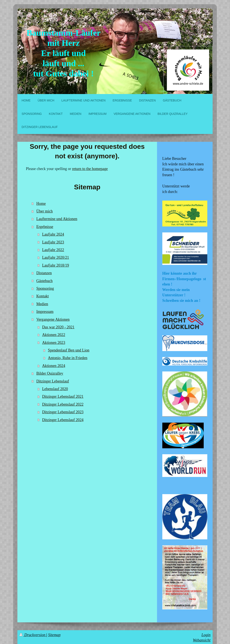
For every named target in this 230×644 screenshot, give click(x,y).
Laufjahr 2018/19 (55, 265)
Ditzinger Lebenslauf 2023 (63, 412)
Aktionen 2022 (54, 335)
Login (206, 635)
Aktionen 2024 (54, 366)
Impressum (45, 312)
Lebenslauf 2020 (55, 389)
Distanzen (44, 273)
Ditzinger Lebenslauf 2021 (63, 397)
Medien (42, 304)
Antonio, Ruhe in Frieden (68, 358)
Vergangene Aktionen (53, 319)
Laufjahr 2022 (53, 250)
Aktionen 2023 (54, 343)
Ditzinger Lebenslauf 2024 (63, 420)
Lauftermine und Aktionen (57, 219)
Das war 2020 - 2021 (58, 327)
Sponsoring (45, 288)
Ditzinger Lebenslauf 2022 (63, 404)
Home (41, 204)
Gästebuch (44, 281)
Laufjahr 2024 (53, 234)
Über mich (44, 211)
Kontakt (43, 296)
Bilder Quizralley (50, 373)
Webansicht (202, 640)
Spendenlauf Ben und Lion (69, 350)
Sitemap (54, 635)
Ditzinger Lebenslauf (53, 381)
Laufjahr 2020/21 (55, 257)
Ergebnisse (45, 227)
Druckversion (33, 635)
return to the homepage (90, 169)
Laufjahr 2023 (53, 242)
